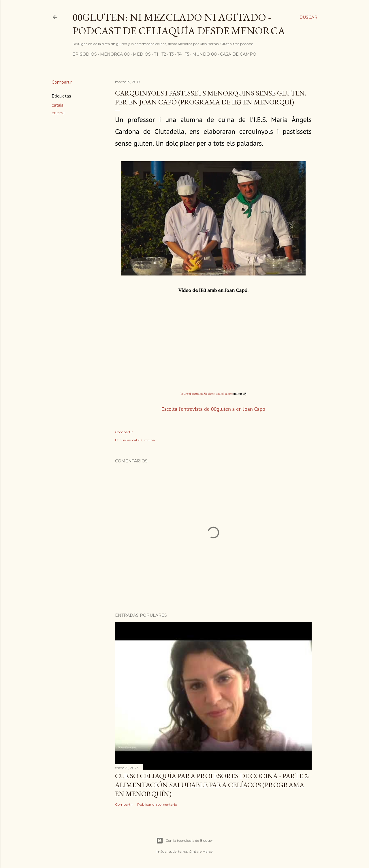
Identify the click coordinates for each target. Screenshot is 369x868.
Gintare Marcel (201, 851)
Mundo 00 (205, 54)
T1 (156, 54)
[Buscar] (308, 17)
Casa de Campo (238, 54)
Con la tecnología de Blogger (185, 841)
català (58, 105)
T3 (172, 54)
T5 (187, 54)
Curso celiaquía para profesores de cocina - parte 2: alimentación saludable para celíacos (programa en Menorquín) (212, 785)
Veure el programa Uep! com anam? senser (207, 394)
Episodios (85, 54)
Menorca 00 (115, 54)
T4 (179, 54)
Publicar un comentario (157, 804)
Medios (142, 54)
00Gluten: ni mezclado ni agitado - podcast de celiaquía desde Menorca (179, 24)
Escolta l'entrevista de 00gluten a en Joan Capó (213, 409)
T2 (164, 54)
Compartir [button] (62, 82)
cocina (58, 113)
